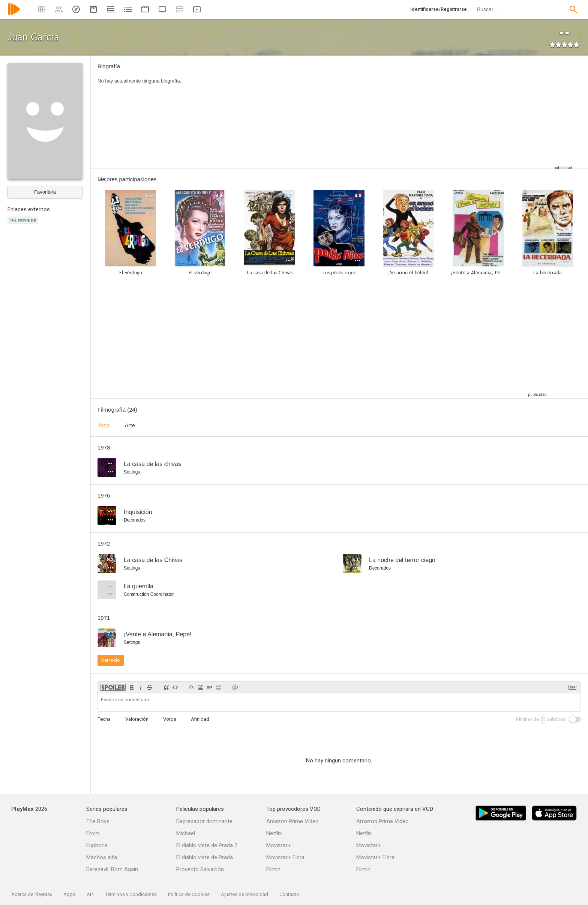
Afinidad (200, 719)
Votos (170, 719)
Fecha (104, 719)
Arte (130, 425)
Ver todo (111, 660)
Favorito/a (45, 192)
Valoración (137, 719)
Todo (104, 425)
